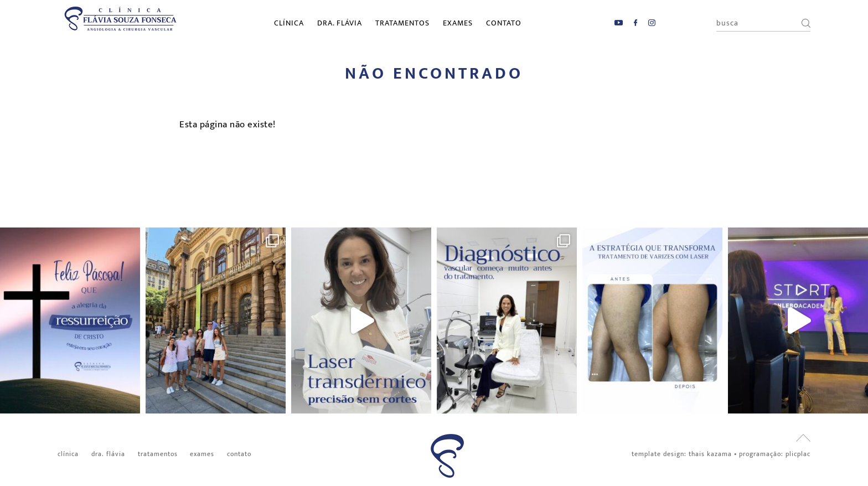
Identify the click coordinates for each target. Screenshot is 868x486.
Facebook (635, 23)
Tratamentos (402, 23)
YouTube (619, 23)
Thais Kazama (710, 454)
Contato (504, 23)
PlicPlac (798, 454)
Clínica (289, 23)
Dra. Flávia (340, 23)
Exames (458, 23)
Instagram (652, 23)
